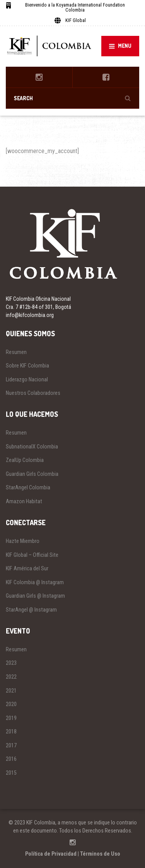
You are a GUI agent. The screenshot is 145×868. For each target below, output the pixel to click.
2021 (11, 691)
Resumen (16, 352)
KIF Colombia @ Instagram (35, 582)
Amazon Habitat (24, 501)
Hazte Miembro (23, 541)
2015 (11, 773)
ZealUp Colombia (25, 460)
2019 (11, 718)
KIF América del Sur (27, 568)
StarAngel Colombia (28, 487)
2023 (11, 663)
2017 (11, 745)
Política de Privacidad (51, 854)
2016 (11, 759)
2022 (11, 677)
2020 (11, 704)
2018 (11, 731)
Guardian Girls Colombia (32, 474)
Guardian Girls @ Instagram (35, 596)
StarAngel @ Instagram (31, 610)
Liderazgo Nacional (27, 379)
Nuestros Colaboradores (33, 393)
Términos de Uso (100, 854)
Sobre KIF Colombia (27, 366)
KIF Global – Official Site (32, 555)
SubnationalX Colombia (32, 447)
